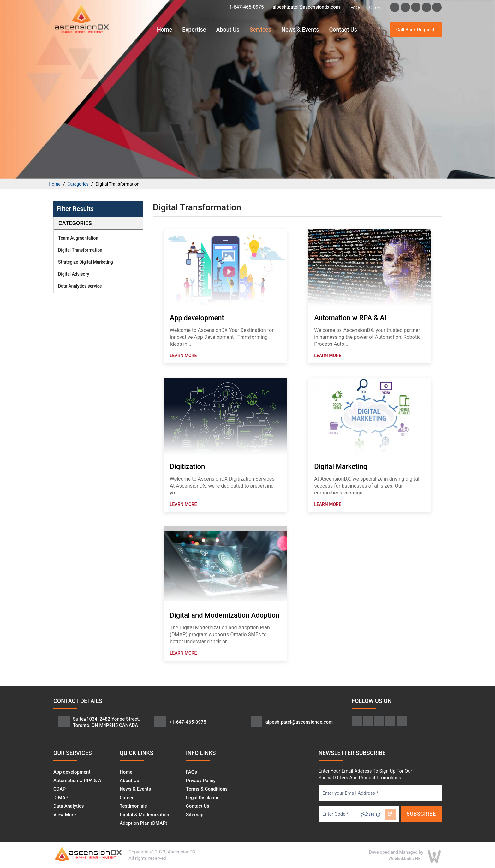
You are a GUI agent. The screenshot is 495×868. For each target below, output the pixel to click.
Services (260, 30)
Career (376, 8)
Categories (78, 184)
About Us (228, 30)
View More (65, 815)
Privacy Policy (201, 781)
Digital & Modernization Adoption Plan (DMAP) (144, 819)
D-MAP (61, 798)
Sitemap (195, 815)
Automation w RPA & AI (78, 781)
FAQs (356, 8)
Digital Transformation (80, 250)
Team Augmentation (78, 238)
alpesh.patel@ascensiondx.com (306, 7)
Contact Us (343, 30)
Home (164, 30)
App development (72, 772)
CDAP (60, 789)
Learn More (183, 356)
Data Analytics (69, 806)
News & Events (300, 30)
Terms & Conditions (207, 789)
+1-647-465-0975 (245, 7)
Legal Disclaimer (204, 798)
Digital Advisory (74, 274)
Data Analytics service (80, 286)
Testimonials (133, 806)
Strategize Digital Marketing (86, 262)
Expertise (194, 30)
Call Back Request (415, 30)
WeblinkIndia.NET (406, 859)
